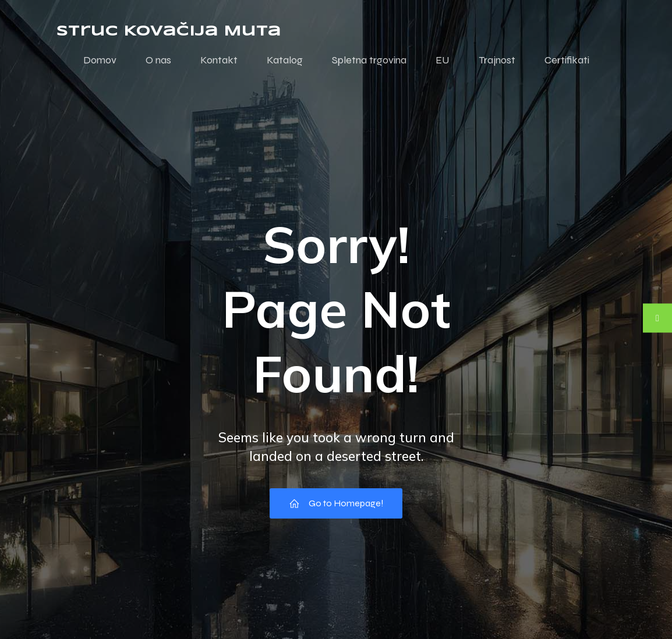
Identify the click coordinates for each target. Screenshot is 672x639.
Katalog (285, 60)
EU (443, 60)
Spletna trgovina (369, 60)
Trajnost (497, 60)
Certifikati (567, 60)
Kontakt (219, 60)
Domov (100, 60)
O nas (158, 60)
